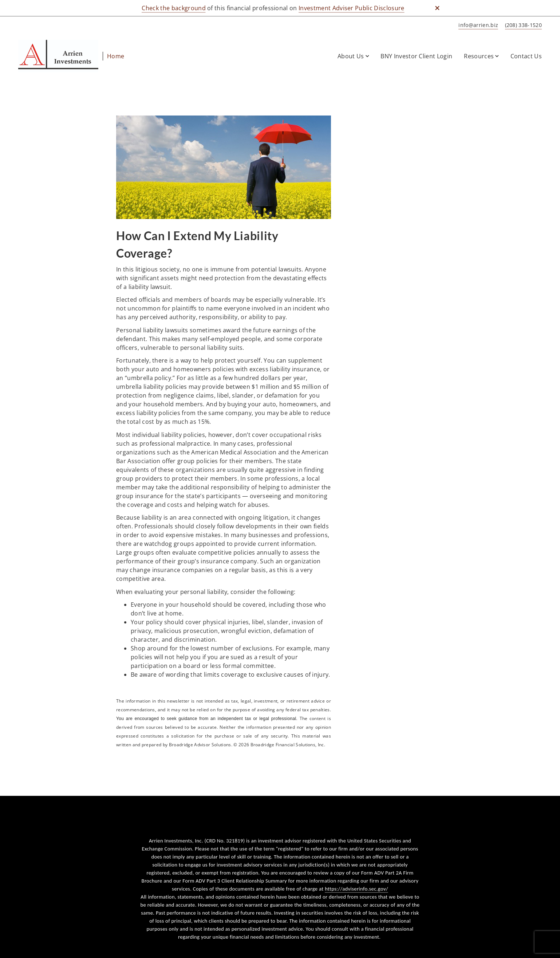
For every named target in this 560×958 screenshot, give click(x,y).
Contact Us (526, 56)
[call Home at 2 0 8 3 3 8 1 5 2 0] (522, 25)
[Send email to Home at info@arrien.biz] (477, 25)
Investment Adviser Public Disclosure (352, 8)
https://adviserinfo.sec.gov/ (356, 889)
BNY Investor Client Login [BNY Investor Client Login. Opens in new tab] (416, 56)
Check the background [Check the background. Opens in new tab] (173, 8)
